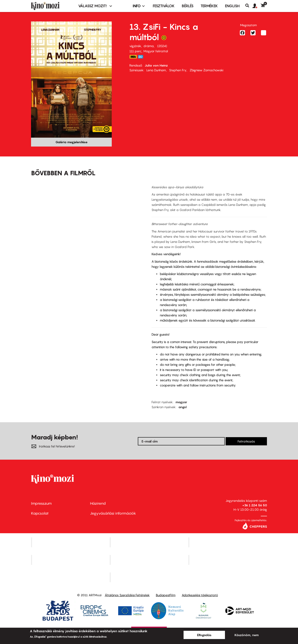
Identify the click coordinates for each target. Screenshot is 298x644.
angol (183, 407)
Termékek (209, 6)
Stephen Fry (178, 70)
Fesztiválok (164, 6)
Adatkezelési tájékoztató (200, 595)
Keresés (249, 6)
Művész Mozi (228, 542)
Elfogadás (204, 635)
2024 (162, 46)
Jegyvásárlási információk (113, 513)
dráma (149, 46)
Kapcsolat (40, 513)
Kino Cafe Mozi (149, 542)
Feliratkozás (246, 441)
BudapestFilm (166, 595)
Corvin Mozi (71, 542)
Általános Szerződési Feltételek (127, 595)
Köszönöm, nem (247, 635)
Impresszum (41, 503)
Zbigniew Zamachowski (206, 70)
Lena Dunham (156, 70)
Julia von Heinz (156, 65)
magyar (181, 402)
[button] (257, 6)
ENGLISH (232, 6)
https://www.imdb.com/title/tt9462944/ (133, 57)
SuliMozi (149, 560)
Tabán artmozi (228, 560)
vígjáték (135, 46)
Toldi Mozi (149, 577)
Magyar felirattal (156, 51)
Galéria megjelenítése (71, 142)
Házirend (98, 503)
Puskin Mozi (71, 560)
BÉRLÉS (188, 6)
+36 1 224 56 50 (255, 505)
